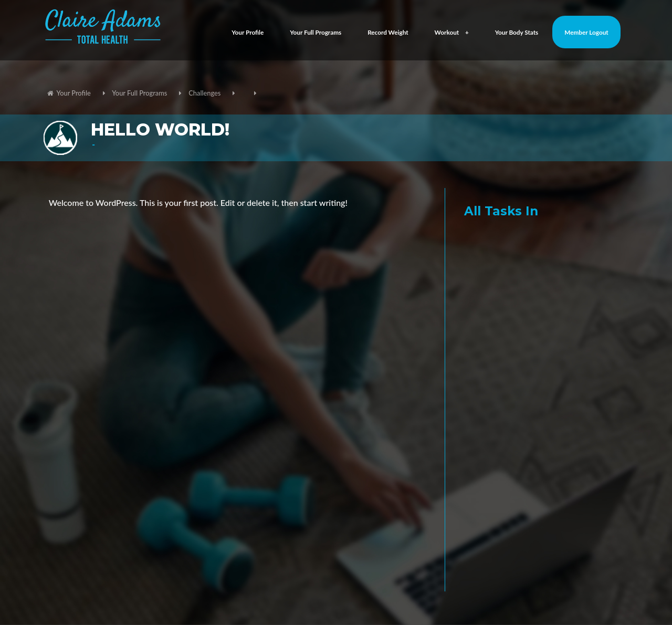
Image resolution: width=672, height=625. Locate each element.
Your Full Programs (316, 32)
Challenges (204, 93)
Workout (452, 32)
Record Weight (388, 32)
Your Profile (248, 32)
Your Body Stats (517, 32)
